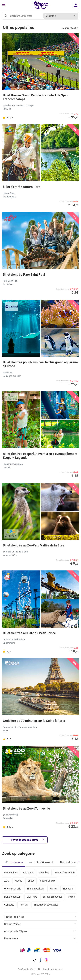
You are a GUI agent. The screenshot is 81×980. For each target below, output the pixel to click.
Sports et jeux (48, 881)
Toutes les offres (14, 917)
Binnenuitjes (11, 873)
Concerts (9, 905)
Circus (31, 881)
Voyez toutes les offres (27, 840)
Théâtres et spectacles (46, 905)
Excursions (14, 862)
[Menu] (4, 5)
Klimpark (28, 873)
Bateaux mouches (52, 897)
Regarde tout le (70, 28)
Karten (53, 889)
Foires (71, 897)
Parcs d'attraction (65, 873)
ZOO (7, 881)
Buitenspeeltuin (13, 897)
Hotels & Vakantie (41, 862)
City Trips (32, 897)
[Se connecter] (76, 5)
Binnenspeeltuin (35, 889)
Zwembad (44, 873)
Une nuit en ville (13, 889)
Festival (24, 905)
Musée (18, 881)
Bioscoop (68, 889)
